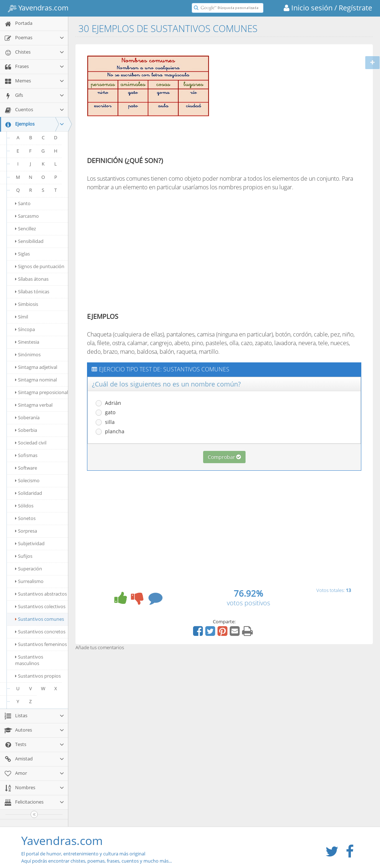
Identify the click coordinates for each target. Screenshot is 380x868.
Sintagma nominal (36, 380)
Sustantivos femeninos (41, 644)
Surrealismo (29, 581)
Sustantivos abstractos (41, 594)
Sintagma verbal (34, 405)
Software (26, 468)
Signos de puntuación (40, 266)
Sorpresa (26, 531)
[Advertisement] (277, 102)
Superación (29, 569)
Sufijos (24, 556)
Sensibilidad (29, 241)
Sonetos (25, 518)
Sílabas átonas (32, 279)
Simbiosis (27, 304)
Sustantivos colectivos (40, 606)
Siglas (22, 254)
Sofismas (26, 455)
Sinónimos (28, 354)
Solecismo (27, 480)
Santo (23, 203)
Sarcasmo (27, 216)
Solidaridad (29, 493)
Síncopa (25, 329)
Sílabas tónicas (32, 291)
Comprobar (224, 457)
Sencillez (26, 229)
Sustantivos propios (38, 676)
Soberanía (27, 417)
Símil (22, 317)
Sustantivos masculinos (29, 660)
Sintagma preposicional (42, 392)
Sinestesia (27, 342)
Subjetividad (30, 543)
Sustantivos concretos (40, 632)
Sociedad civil (31, 443)
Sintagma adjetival (36, 367)
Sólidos (24, 506)
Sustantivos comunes (40, 619)
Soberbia (26, 430)
